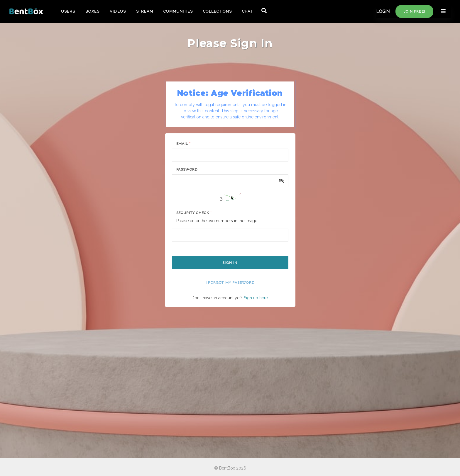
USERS (68, 11)
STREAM (145, 11)
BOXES (92, 11)
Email (184, 144)
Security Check (194, 213)
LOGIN (383, 11)
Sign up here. (256, 298)
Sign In (230, 263)
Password (187, 169)
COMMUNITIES (178, 11)
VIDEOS (118, 11)
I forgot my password (230, 283)
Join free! (414, 11)
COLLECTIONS (217, 11)
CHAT (247, 11)
